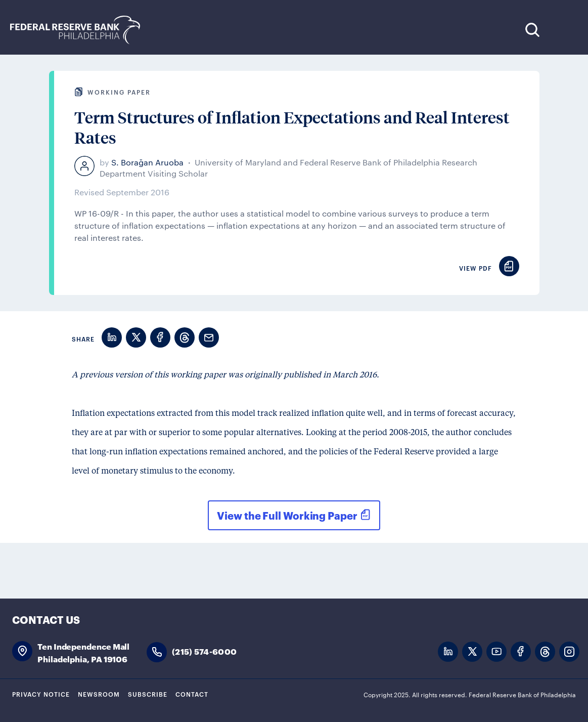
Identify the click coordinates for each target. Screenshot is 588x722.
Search (532, 30)
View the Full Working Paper (287, 515)
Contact (192, 694)
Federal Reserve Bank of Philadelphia (80, 30)
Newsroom (99, 694)
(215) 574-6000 (204, 651)
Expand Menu (563, 30)
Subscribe (148, 694)
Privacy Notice (41, 694)
